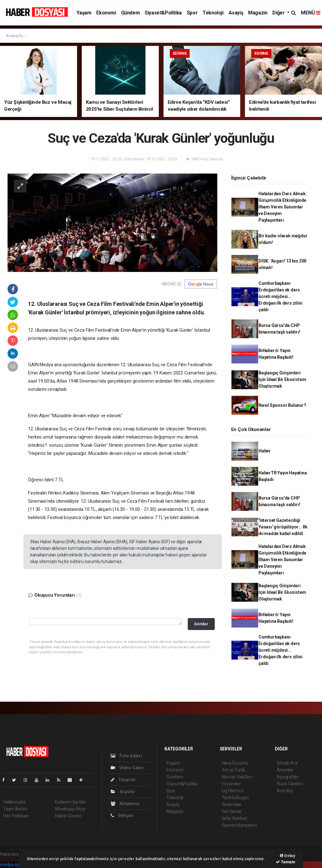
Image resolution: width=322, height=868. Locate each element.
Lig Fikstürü (233, 791)
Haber (265, 451)
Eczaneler (231, 784)
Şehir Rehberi (235, 818)
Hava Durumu (235, 763)
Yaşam (84, 13)
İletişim (122, 815)
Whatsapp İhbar (70, 809)
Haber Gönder (68, 816)
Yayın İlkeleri (15, 809)
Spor (192, 13)
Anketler (285, 770)
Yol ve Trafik (234, 770)
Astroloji (285, 791)
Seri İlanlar (232, 811)
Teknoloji (213, 13)
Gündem (130, 13)
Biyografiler (288, 777)
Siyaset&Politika (163, 13)
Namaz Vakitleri (237, 777)
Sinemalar (232, 804)
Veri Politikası (16, 816)
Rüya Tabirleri (290, 784)
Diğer (279, 13)
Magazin (258, 13)
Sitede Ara (287, 763)
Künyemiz (125, 804)
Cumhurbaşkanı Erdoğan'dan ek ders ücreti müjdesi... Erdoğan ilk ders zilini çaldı (280, 296)
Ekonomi (106, 13)
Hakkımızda (14, 802)
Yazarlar (123, 780)
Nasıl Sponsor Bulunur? (282, 405)
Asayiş (236, 13)
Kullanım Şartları (71, 802)
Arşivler (123, 792)
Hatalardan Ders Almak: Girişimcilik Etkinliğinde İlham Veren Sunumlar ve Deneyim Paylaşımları (283, 207)
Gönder (201, 624)
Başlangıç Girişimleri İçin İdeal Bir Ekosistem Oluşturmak (282, 379)
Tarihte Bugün (235, 798)
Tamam (286, 862)
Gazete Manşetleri (239, 825)
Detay (288, 856)
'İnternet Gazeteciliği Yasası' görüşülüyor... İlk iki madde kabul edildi (283, 527)
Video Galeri (127, 768)
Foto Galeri (126, 756)
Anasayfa (15, 36)
